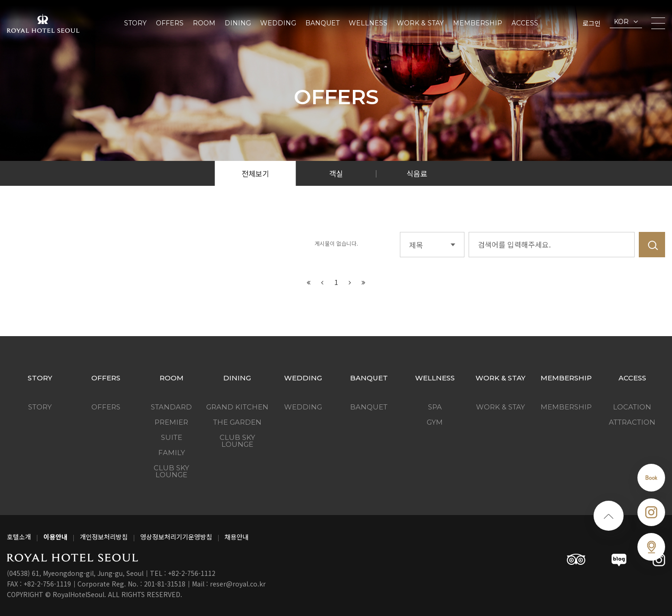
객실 (336, 173)
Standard (171, 407)
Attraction (632, 422)
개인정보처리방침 (104, 537)
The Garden (237, 422)
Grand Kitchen (237, 407)
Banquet (322, 23)
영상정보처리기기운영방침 (176, 537)
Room (204, 23)
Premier (171, 422)
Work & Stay (420, 23)
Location (632, 407)
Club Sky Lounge (171, 471)
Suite (172, 437)
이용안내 (55, 537)
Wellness (368, 23)
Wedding (278, 23)
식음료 (417, 173)
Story (135, 23)
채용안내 (237, 537)
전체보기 (256, 173)
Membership (478, 23)
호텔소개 (19, 537)
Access (525, 23)
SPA (435, 407)
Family (172, 453)
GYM (435, 422)
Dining (238, 23)
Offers (170, 23)
